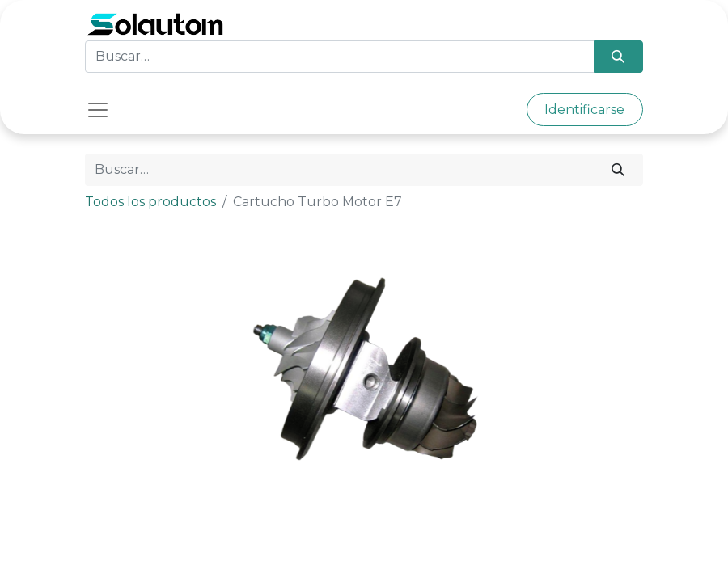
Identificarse (584, 110)
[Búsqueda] (618, 57)
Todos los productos (150, 202)
